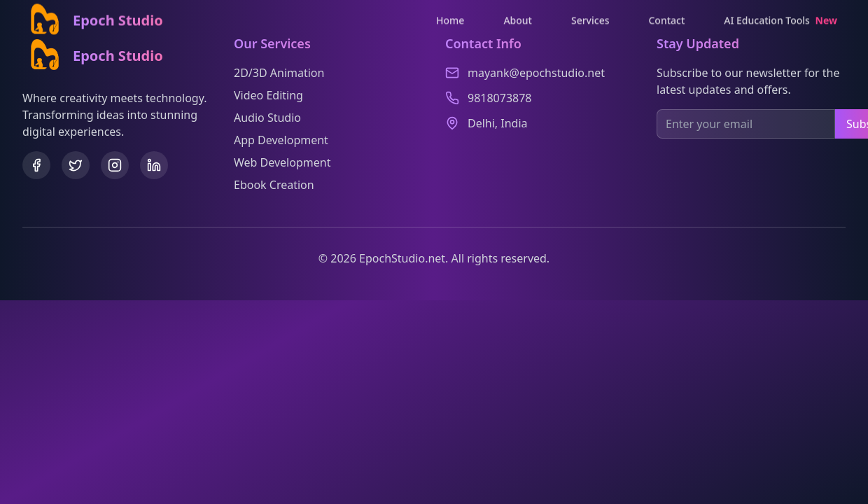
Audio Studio (267, 118)
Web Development (282, 162)
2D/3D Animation (279, 73)
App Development (281, 140)
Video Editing (268, 95)
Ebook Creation (274, 185)
